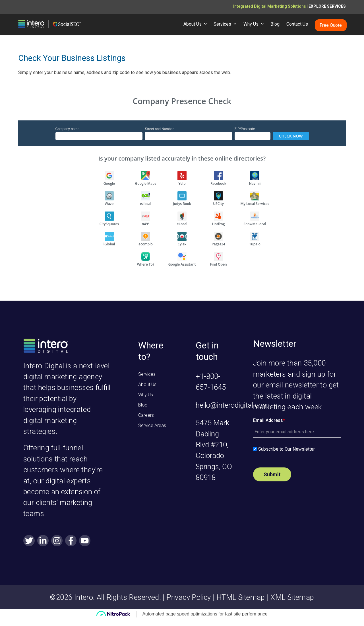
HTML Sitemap (241, 597)
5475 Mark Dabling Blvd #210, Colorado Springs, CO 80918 (214, 450)
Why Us (146, 395)
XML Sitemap (292, 597)
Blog (143, 405)
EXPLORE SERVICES (327, 6)
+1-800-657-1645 (211, 382)
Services (147, 374)
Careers (146, 415)
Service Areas (152, 425)
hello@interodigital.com (232, 405)
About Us (147, 384)
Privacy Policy (189, 597)
